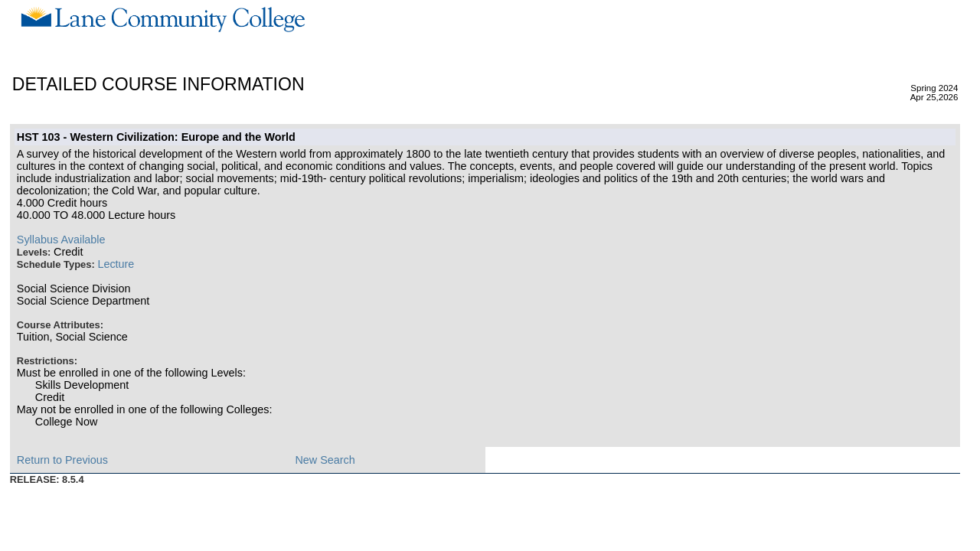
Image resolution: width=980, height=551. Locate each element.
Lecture (116, 264)
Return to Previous (62, 460)
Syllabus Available (61, 240)
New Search (325, 460)
